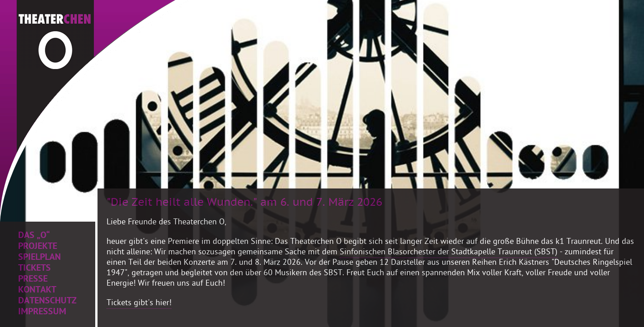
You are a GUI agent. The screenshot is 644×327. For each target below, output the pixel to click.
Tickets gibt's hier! (139, 304)
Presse (33, 280)
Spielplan (39, 258)
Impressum (42, 312)
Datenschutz (47, 302)
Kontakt (37, 291)
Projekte (38, 247)
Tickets (34, 269)
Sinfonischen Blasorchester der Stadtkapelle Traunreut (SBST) (449, 253)
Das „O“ (34, 236)
